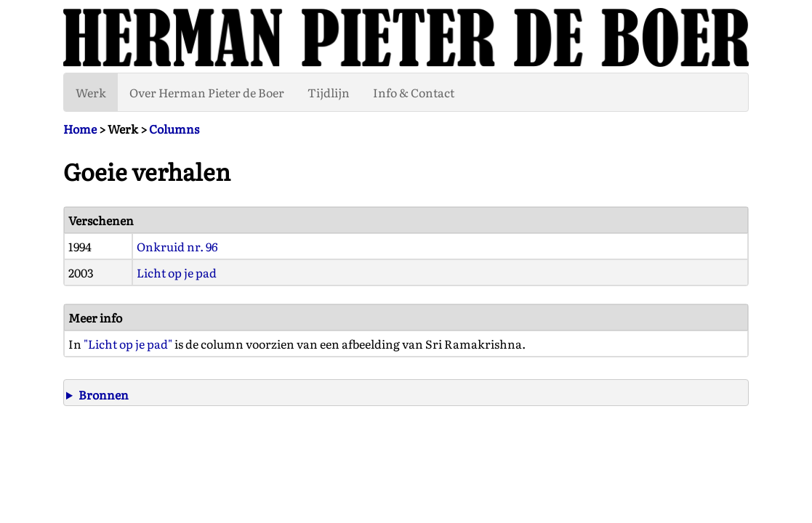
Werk (91, 92)
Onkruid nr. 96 (177, 246)
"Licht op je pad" (128, 344)
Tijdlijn (329, 92)
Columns (174, 129)
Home (80, 129)
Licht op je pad (177, 272)
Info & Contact (414, 92)
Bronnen (104, 394)
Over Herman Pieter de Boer (207, 92)
